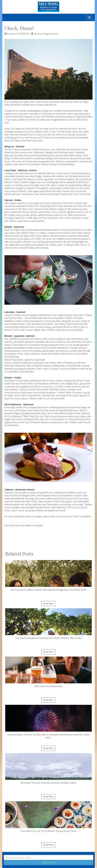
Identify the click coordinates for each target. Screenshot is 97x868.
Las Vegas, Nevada (49, 34)
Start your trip (49, 862)
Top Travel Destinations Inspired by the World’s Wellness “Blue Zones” (48, 624)
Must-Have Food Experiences (48, 672)
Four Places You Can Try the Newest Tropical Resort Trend (48, 817)
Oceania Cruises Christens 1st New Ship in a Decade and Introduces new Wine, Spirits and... (48, 722)
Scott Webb (25, 525)
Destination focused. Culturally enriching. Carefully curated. (48, 769)
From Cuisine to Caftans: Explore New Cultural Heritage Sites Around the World (48, 576)
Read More (49, 603)
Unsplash (39, 525)
